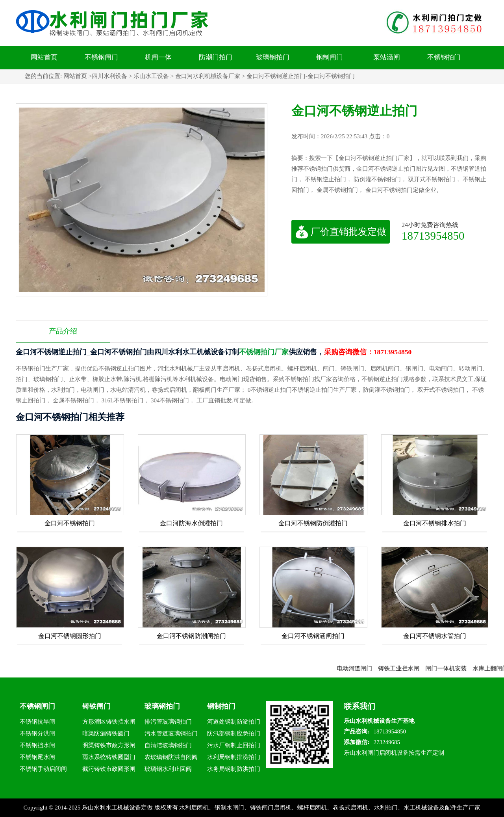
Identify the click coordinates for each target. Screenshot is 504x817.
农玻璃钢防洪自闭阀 (171, 757)
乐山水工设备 (151, 76)
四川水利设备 (109, 76)
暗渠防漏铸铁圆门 (106, 733)
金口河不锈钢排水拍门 (435, 523)
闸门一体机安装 (452, 668)
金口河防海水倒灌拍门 (191, 523)
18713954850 (433, 235)
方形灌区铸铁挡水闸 (109, 722)
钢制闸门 (330, 57)
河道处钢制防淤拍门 (234, 722)
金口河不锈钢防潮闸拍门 (191, 636)
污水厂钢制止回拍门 (234, 745)
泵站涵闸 (387, 57)
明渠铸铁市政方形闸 (109, 745)
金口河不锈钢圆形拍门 (70, 636)
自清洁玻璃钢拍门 (168, 745)
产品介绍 (63, 331)
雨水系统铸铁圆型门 (109, 757)
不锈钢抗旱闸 (37, 722)
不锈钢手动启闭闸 (43, 769)
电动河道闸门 (361, 668)
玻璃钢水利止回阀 (168, 769)
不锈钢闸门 (101, 57)
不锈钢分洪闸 (37, 733)
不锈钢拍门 (444, 57)
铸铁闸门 (96, 706)
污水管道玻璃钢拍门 (171, 733)
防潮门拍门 (216, 57)
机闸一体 (158, 57)
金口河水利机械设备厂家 (208, 76)
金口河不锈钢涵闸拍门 (313, 636)
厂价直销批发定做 (341, 232)
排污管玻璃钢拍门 (168, 722)
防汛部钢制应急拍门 (234, 733)
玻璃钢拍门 (273, 57)
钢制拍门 (221, 706)
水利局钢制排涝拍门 (234, 757)
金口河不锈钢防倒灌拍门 (313, 523)
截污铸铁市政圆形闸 (109, 769)
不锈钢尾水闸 (37, 757)
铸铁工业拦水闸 (405, 668)
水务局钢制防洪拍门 (234, 769)
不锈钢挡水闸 (37, 745)
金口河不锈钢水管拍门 (435, 636)
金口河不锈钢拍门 (70, 523)
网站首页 (44, 57)
